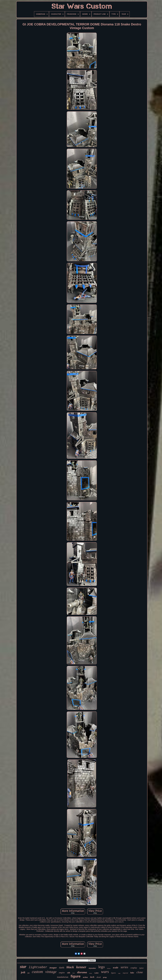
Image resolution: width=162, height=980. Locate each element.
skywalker (92, 968)
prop (105, 977)
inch (92, 977)
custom (37, 972)
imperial (125, 973)
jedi (23, 972)
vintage (51, 972)
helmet (109, 968)
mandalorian (63, 977)
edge (119, 973)
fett (29, 973)
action (85, 977)
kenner (81, 967)
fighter (142, 968)
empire (62, 973)
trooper (53, 968)
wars (105, 972)
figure (76, 976)
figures (113, 973)
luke (132, 973)
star (23, 967)
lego (101, 967)
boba (91, 973)
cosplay (134, 968)
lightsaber (38, 967)
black (70, 967)
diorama (82, 972)
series (124, 967)
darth (62, 968)
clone (140, 972)
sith (69, 973)
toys (74, 973)
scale (116, 967)
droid (99, 977)
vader (96, 973)
